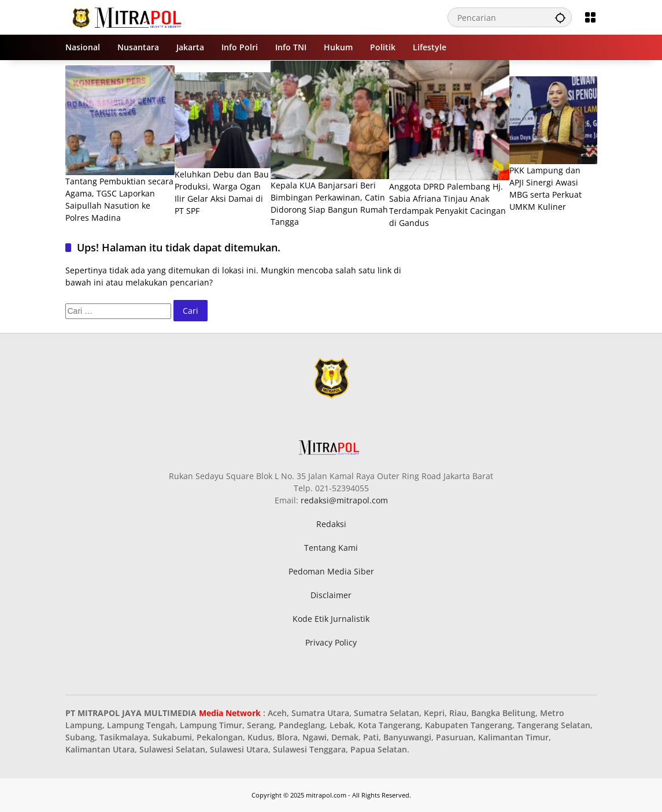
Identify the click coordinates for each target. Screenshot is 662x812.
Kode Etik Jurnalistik (331, 619)
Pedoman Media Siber (331, 571)
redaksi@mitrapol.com (344, 500)
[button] (560, 17)
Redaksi (331, 524)
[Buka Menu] (590, 17)
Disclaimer (331, 595)
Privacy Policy (331, 642)
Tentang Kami (331, 548)
